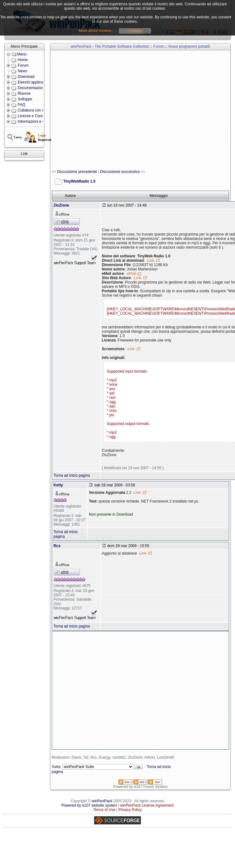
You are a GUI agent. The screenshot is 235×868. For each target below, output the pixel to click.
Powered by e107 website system (89, 805)
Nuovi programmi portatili (189, 46)
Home (23, 60)
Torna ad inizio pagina (72, 475)
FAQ (22, 105)
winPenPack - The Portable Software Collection (110, 46)
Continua (135, 31)
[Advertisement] (82, 110)
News (22, 71)
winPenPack (102, 801)
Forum (23, 65)
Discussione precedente (77, 172)
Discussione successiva (120, 172)
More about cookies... (97, 31)
